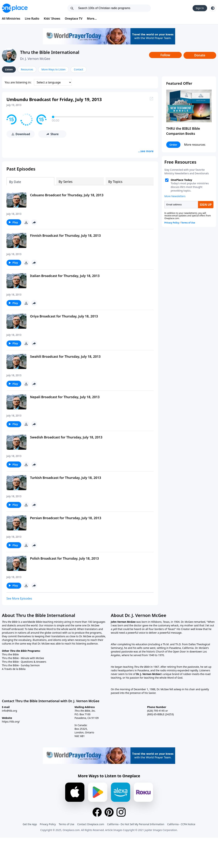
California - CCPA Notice (181, 823)
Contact (79, 69)
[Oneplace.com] (15, 8)
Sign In (200, 8)
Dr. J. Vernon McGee (35, 59)
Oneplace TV (74, 19)
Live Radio (32, 19)
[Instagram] (121, 810)
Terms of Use (67, 823)
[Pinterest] (109, 810)
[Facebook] (97, 810)
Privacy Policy (48, 823)
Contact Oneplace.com (91, 823)
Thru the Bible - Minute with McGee (23, 657)
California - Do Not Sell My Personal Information (136, 823)
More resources (195, 145)
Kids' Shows (52, 19)
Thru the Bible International (50, 52)
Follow (165, 55)
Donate (200, 55)
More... (92, 19)
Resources (27, 69)
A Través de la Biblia (14, 667)
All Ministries (11, 19)
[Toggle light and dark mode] (213, 8)
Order (173, 145)
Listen (9, 69)
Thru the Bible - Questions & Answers (24, 660)
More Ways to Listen (53, 69)
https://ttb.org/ (11, 720)
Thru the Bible (10, 653)
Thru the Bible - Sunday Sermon (21, 664)
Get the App (30, 823)
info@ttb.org (10, 709)
